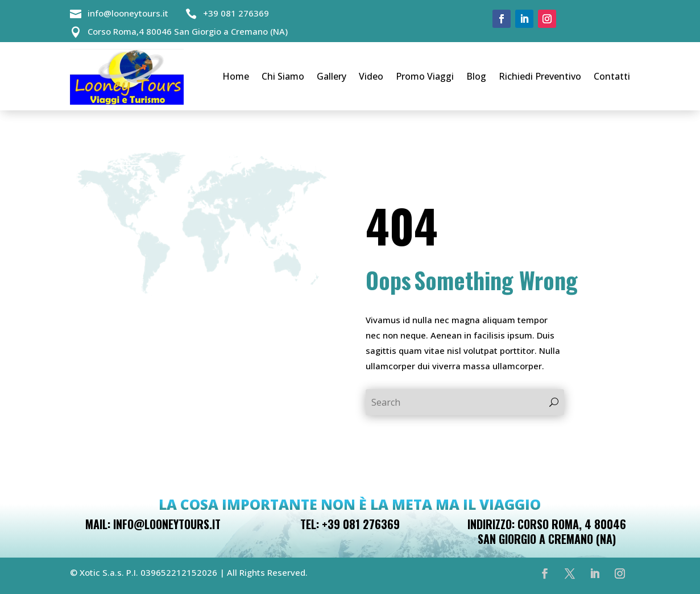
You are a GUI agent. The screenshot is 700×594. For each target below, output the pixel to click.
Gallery (332, 76)
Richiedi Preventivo (540, 76)
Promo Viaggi (425, 76)
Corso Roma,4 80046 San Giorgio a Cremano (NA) (188, 31)
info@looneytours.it (128, 13)
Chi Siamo (283, 76)
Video (371, 76)
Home (236, 76)
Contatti (612, 76)
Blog (476, 76)
